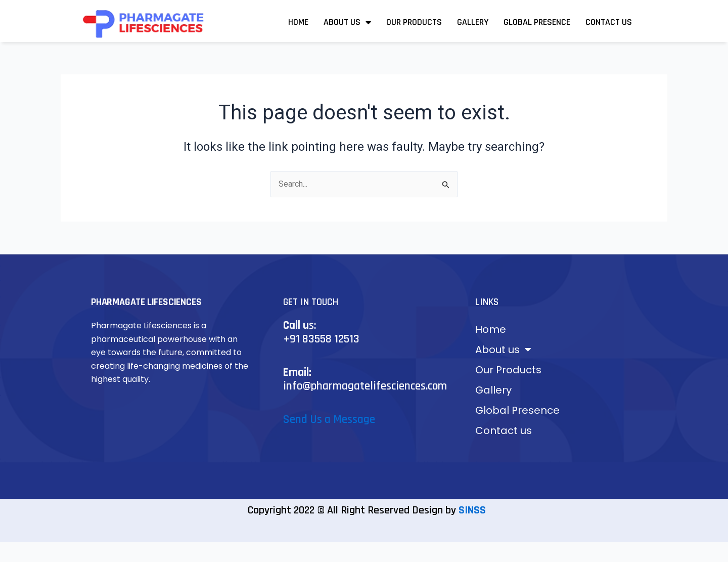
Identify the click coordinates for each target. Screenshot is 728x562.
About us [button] (347, 22)
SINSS (472, 510)
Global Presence (537, 22)
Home (298, 22)
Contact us (609, 22)
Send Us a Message (329, 420)
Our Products (414, 22)
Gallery (473, 22)
